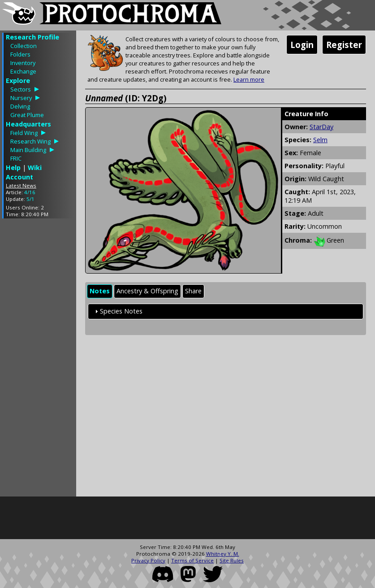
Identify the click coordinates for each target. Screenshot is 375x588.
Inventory (23, 63)
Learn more (249, 79)
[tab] (100, 291)
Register (344, 45)
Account (19, 177)
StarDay (321, 127)
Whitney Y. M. (223, 554)
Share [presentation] (193, 291)
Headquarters (28, 124)
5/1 (30, 199)
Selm (320, 140)
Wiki (35, 168)
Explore (18, 81)
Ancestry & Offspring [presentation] (147, 291)
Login (302, 45)
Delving (20, 106)
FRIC (16, 158)
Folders (20, 54)
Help (13, 168)
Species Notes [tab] (118, 311)
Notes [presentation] (100, 291)
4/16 (30, 192)
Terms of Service (192, 560)
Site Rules (232, 560)
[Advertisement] (38, 360)
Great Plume (27, 115)
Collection (24, 46)
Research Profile (32, 37)
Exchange (23, 71)
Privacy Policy (148, 560)
